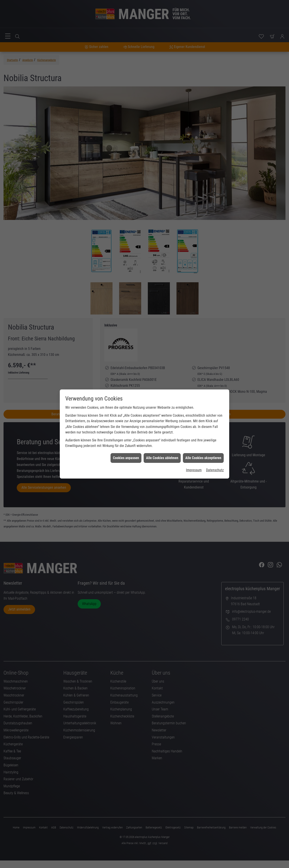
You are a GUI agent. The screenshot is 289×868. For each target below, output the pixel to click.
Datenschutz (215, 425)
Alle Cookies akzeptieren (203, 413)
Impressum (194, 425)
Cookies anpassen (126, 413)
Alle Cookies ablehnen (162, 413)
